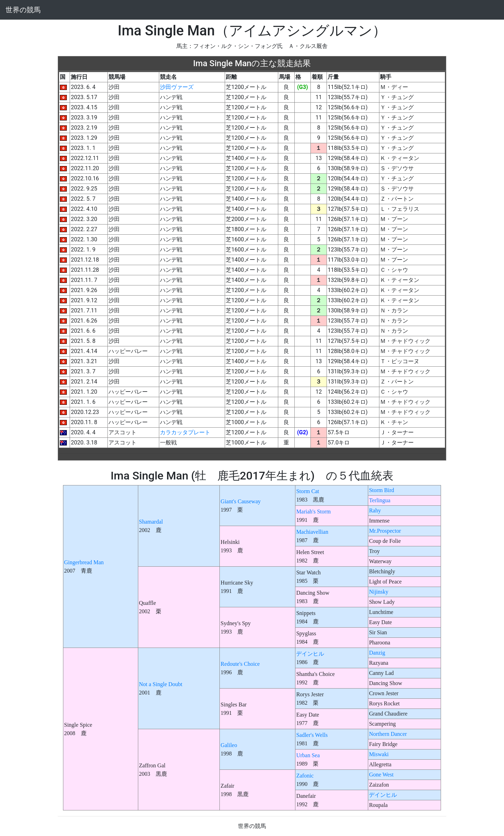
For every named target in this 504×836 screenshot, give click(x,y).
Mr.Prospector (385, 531)
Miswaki (379, 754)
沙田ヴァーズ (177, 87)
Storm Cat (307, 491)
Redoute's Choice (240, 664)
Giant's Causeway (240, 501)
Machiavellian (312, 532)
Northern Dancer (388, 734)
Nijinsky (379, 592)
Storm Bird (381, 490)
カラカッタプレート (185, 432)
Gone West (381, 775)
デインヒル (310, 654)
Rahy (375, 510)
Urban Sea (308, 755)
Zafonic (305, 776)
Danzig (377, 653)
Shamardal (151, 522)
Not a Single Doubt (161, 684)
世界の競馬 (23, 10)
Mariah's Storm (313, 512)
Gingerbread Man (84, 562)
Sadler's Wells (312, 735)
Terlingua (380, 500)
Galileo (229, 745)
